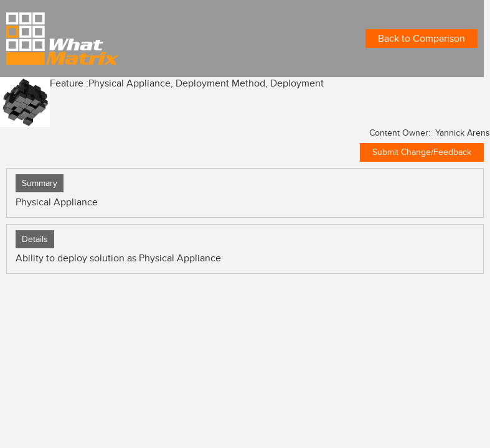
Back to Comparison (422, 39)
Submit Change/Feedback (422, 152)
